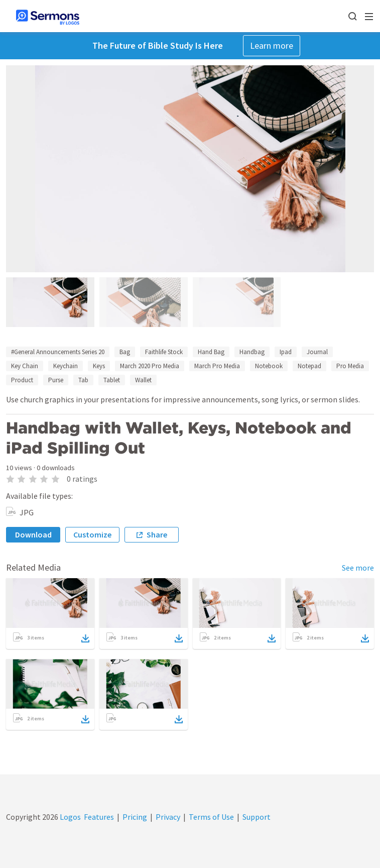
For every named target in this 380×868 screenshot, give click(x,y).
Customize (92, 534)
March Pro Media (217, 366)
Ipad (286, 352)
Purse (56, 380)
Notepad (309, 366)
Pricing (135, 817)
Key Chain (25, 366)
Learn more (272, 45)
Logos (70, 817)
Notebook (269, 366)
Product (22, 380)
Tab (83, 380)
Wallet (143, 380)
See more (358, 568)
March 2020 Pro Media (150, 366)
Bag (125, 352)
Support (257, 817)
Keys (99, 366)
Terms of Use (211, 817)
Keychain (66, 366)
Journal (317, 352)
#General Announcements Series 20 (58, 352)
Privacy (168, 817)
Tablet (112, 380)
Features (99, 817)
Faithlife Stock (164, 352)
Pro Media (350, 366)
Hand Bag (211, 352)
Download (33, 534)
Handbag (252, 352)
